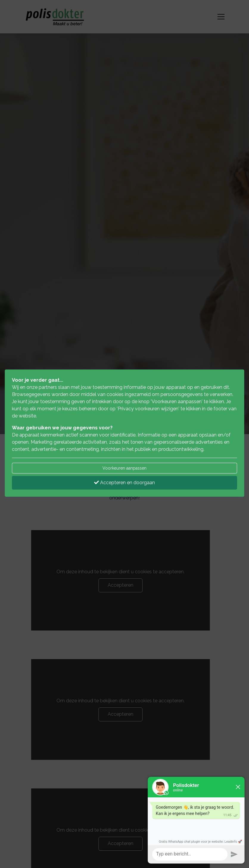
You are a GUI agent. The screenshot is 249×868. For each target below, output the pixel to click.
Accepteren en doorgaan (125, 483)
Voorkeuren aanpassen (125, 468)
